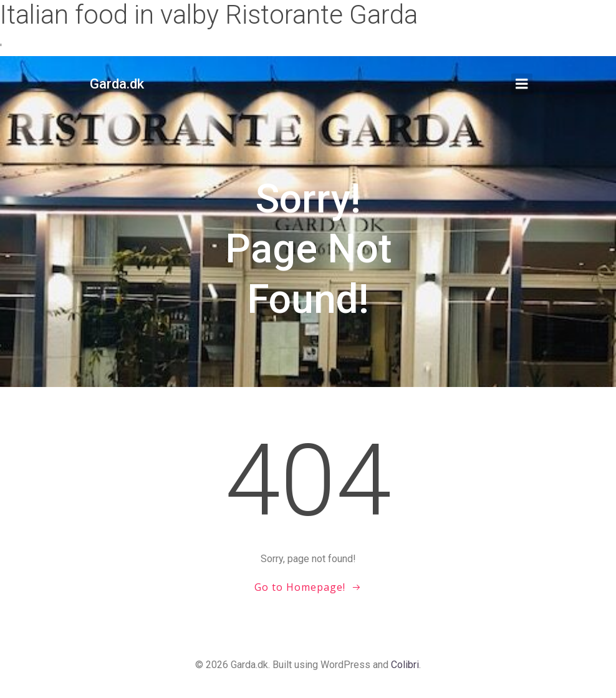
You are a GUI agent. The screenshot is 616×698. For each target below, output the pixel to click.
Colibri (405, 665)
